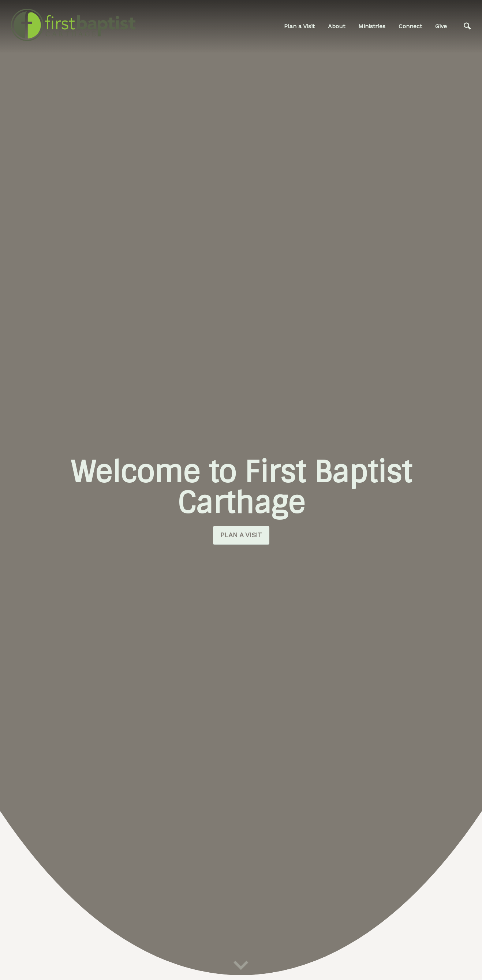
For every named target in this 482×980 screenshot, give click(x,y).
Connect (410, 26)
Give (441, 26)
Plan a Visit (299, 26)
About (337, 26)
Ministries (372, 26)
